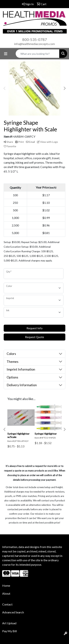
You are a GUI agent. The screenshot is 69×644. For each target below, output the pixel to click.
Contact (7, 604)
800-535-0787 (35, 39)
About (6, 593)
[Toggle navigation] (6, 54)
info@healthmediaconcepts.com (34, 44)
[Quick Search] (38, 54)
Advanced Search (13, 612)
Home (6, 585)
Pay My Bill (9, 631)
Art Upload (9, 623)
